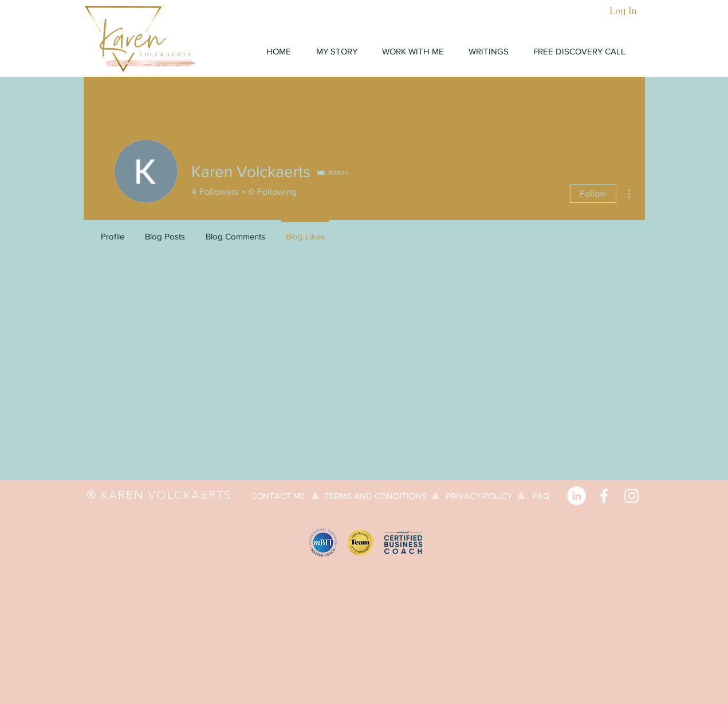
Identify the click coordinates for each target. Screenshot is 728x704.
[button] (413, 52)
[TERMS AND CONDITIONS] (375, 495)
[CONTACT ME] (278, 495)
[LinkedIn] (577, 496)
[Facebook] (604, 496)
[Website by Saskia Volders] (141, 545)
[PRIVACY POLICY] (479, 495)
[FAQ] (541, 495)
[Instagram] (631, 496)
